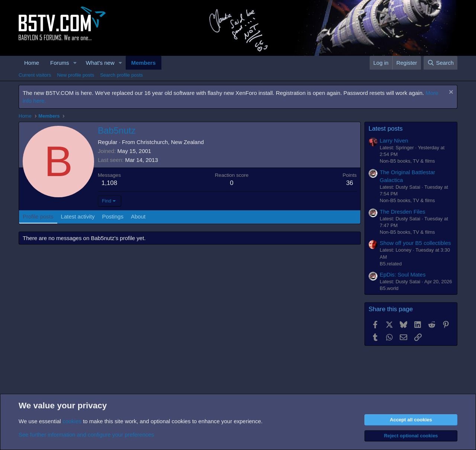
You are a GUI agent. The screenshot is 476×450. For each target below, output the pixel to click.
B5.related (391, 264)
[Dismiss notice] (450, 93)
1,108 (110, 183)
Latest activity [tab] (78, 216)
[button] (75, 63)
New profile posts (75, 75)
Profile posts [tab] (38, 216)
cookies (72, 421)
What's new (100, 63)
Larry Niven (394, 141)
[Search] (440, 63)
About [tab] (138, 216)
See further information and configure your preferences (86, 435)
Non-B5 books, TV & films (407, 161)
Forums (60, 63)
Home (32, 63)
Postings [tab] (113, 216)
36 (350, 183)
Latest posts (386, 129)
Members (144, 63)
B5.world (389, 288)
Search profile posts (121, 75)
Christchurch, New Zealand (170, 142)
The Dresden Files (403, 212)
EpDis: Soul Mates (403, 275)
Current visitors (35, 75)
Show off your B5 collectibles (415, 243)
